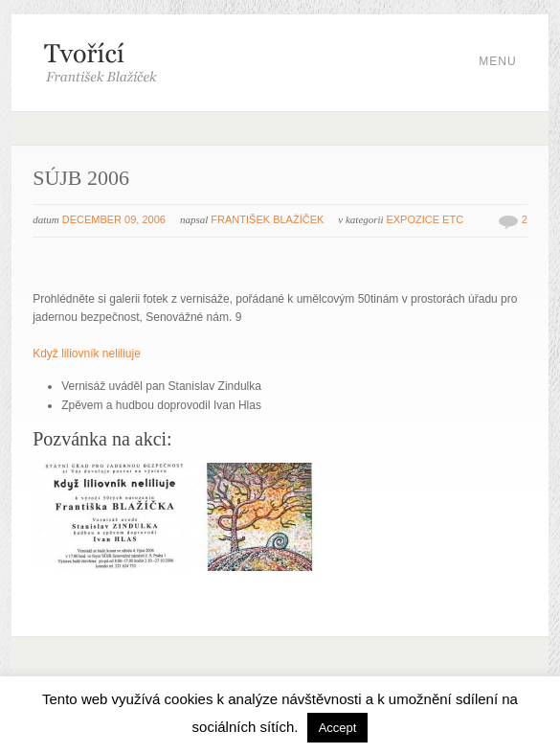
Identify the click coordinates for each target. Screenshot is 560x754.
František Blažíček (267, 219)
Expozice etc (425, 219)
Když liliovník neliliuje (87, 354)
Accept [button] (338, 728)
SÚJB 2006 (81, 178)
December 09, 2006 (114, 219)
